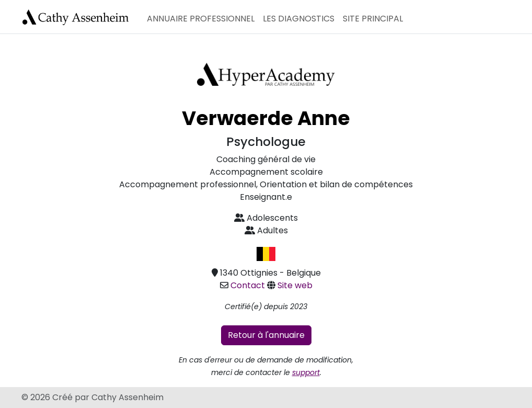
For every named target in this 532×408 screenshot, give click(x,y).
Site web (295, 285)
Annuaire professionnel (201, 19)
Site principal (373, 19)
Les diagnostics (299, 19)
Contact (248, 285)
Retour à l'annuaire (266, 335)
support (306, 372)
